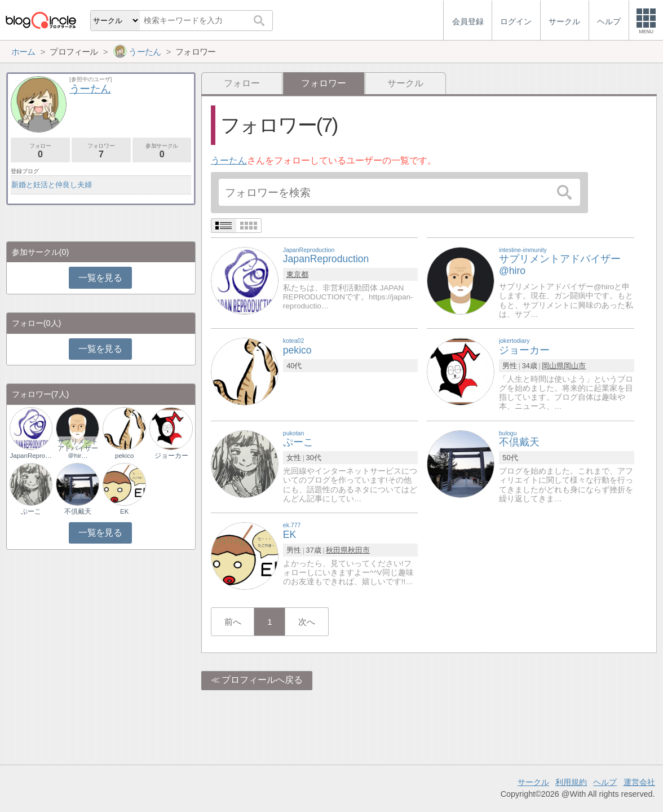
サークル (405, 83)
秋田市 (359, 550)
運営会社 (639, 782)
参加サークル (162, 151)
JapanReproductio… (31, 456)
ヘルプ (605, 782)
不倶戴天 (78, 511)
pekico (124, 456)
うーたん (229, 160)
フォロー (242, 83)
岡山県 (553, 366)
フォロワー (101, 151)
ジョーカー (171, 456)
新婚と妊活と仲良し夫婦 (52, 185)
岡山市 (575, 366)
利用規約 (571, 782)
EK (124, 511)
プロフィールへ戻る (262, 680)
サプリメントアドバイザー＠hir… (78, 448)
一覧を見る (100, 278)
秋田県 (337, 550)
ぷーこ (31, 511)
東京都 (297, 274)
